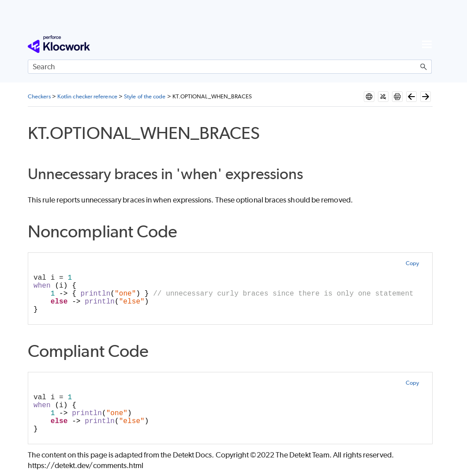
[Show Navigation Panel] (427, 44)
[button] (424, 67)
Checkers (39, 96)
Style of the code (145, 96)
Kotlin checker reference (87, 96)
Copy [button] (412, 263)
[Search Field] (230, 67)
